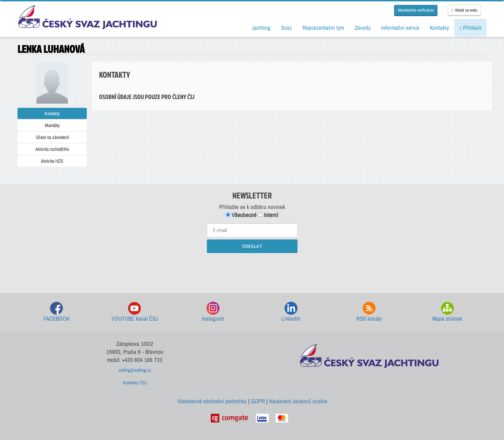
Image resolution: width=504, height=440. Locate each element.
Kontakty (52, 113)
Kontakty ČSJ (135, 383)
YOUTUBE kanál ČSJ (135, 312)
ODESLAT (252, 246)
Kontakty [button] (439, 28)
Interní (268, 215)
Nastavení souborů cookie (298, 401)
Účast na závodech (52, 137)
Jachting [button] (261, 28)
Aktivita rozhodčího (52, 149)
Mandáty (52, 125)
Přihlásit (470, 28)
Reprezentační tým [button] (323, 28)
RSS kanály (369, 312)
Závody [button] (363, 28)
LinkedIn (291, 312)
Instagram (213, 312)
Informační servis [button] (400, 28)
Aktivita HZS (52, 161)
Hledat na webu (464, 10)
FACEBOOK (57, 312)
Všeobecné (241, 215)
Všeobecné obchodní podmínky (212, 401)
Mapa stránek (447, 312)
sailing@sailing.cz (135, 370)
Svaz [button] (286, 28)
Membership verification (416, 10)
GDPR (258, 401)
